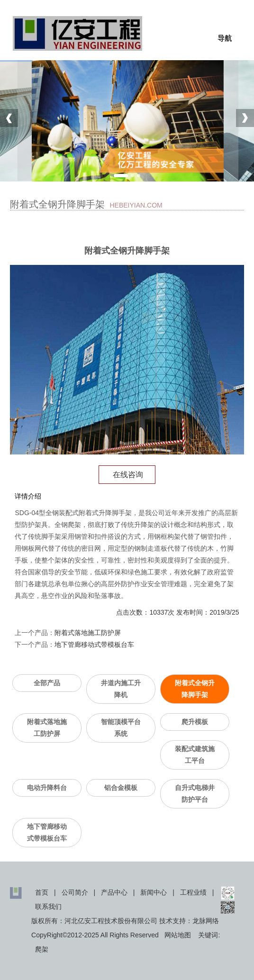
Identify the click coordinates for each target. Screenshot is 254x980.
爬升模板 (195, 722)
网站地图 (178, 935)
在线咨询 (127, 475)
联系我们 (48, 907)
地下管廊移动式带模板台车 (94, 644)
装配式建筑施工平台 (195, 755)
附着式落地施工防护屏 (88, 633)
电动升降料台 (47, 788)
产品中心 (114, 892)
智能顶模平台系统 (121, 728)
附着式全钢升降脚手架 (195, 689)
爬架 (42, 949)
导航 (225, 38)
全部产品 (47, 683)
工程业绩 (193, 892)
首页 (42, 892)
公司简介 (75, 892)
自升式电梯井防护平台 (195, 794)
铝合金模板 (121, 788)
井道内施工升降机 (121, 689)
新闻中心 (154, 892)
